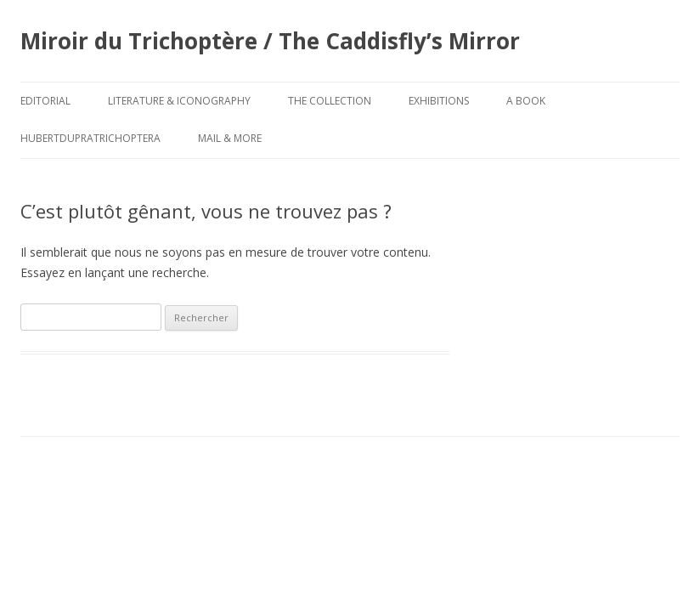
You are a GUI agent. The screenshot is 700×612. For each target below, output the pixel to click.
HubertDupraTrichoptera (90, 138)
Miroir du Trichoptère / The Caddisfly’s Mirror (270, 41)
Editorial (45, 101)
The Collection (330, 101)
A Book (526, 101)
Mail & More (230, 138)
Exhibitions (439, 101)
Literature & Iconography (179, 101)
